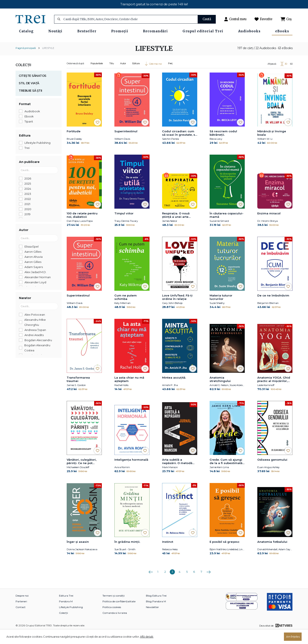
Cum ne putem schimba (126, 310)
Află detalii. (147, 637)
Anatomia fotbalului (272, 554)
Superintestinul (126, 144)
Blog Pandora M (156, 614)
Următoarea (209, 583)
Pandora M (66, 614)
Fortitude (74, 144)
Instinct (168, 554)
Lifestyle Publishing (71, 620)
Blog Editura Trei (156, 608)
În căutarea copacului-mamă (227, 228)
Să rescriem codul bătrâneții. (223, 145)
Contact (21, 620)
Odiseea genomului (272, 472)
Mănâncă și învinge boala (272, 145)
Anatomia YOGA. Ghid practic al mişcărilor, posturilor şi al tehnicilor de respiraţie (275, 392)
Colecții (23, 77)
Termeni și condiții (114, 608)
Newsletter (152, 620)
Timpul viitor (124, 226)
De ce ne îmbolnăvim (273, 308)
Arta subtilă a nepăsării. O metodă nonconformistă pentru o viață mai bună (180, 474)
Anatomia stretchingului (220, 392)
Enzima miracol (269, 226)
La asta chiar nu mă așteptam (129, 392)
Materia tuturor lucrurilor (221, 310)
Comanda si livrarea (115, 625)
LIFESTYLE (48, 60)
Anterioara (151, 583)
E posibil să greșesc (225, 554)
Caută (207, 19)
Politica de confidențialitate (119, 614)
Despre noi (22, 608)
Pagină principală (26, 60)
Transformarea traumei (78, 392)
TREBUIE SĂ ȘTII (30, 103)
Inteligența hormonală (131, 472)
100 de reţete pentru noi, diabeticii (82, 228)
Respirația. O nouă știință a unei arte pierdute (176, 228)
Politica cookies (112, 620)
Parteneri (21, 614)
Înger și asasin (78, 554)
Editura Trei (66, 608)
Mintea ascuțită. (174, 390)
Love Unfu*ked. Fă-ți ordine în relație (177, 310)
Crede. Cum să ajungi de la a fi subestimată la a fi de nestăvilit (226, 474)
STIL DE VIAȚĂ (29, 95)
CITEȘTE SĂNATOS (32, 88)
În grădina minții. (127, 554)
